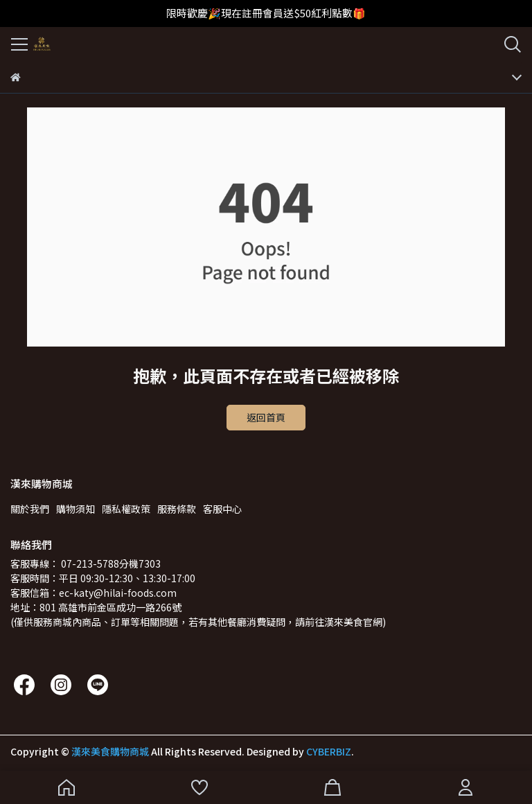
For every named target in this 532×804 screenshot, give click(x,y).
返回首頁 (266, 417)
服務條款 (177, 509)
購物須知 (76, 509)
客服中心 (222, 509)
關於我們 (30, 509)
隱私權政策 (126, 509)
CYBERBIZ (329, 751)
